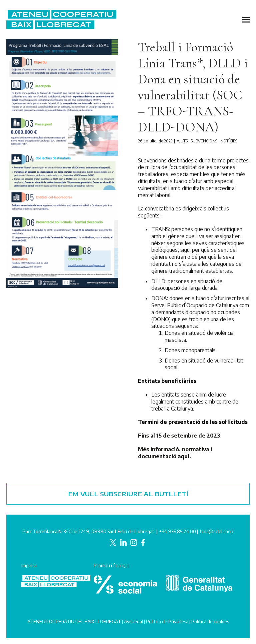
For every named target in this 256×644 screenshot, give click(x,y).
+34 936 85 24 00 (178, 531)
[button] (246, 20)
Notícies (229, 141)
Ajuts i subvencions (197, 141)
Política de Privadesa (167, 621)
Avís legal (133, 621)
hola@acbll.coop (217, 531)
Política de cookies (210, 621)
